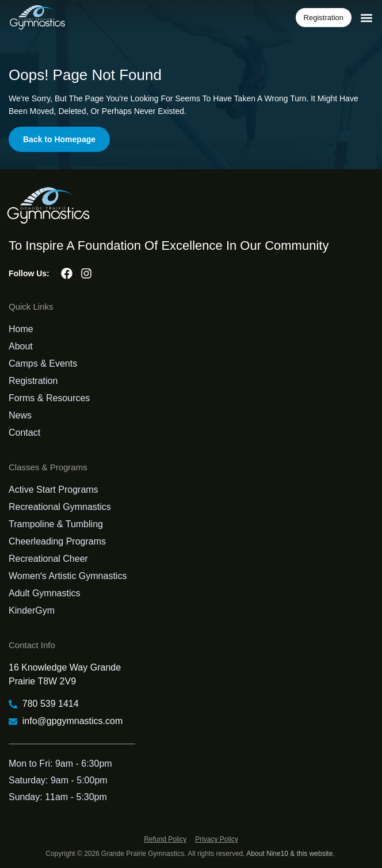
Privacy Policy (217, 839)
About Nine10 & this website (289, 854)
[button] (367, 18)
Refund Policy (165, 839)
